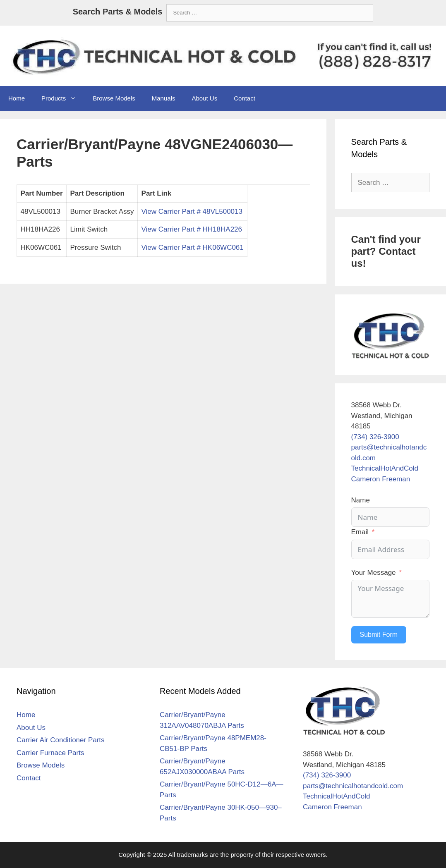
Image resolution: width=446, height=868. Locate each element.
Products (63, 98)
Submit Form (379, 635)
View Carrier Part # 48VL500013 (192, 212)
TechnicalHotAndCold (385, 468)
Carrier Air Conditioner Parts (61, 740)
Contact (245, 98)
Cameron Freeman (381, 479)
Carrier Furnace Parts (50, 753)
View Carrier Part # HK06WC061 (193, 247)
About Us (204, 98)
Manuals (164, 98)
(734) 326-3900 (375, 437)
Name (361, 500)
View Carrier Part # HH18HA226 (192, 229)
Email (360, 532)
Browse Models (114, 98)
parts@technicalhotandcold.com (353, 786)
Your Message (374, 573)
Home (17, 98)
